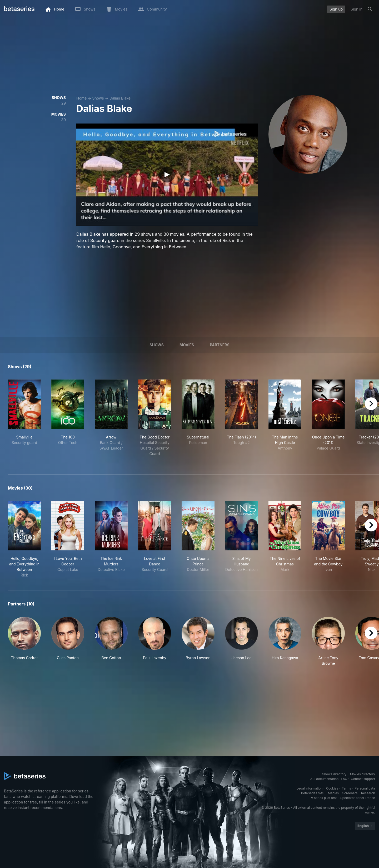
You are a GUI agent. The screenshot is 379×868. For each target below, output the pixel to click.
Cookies (332, 788)
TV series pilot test (323, 798)
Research (368, 793)
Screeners (350, 793)
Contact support (363, 779)
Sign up (336, 9)
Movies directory (363, 774)
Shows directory (334, 774)
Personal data (365, 788)
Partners (220, 345)
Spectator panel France (358, 798)
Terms (346, 788)
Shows (98, 98)
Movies (187, 345)
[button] (24, 641)
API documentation (324, 779)
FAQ (344, 779)
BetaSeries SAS (313, 793)
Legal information (310, 788)
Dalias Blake (120, 98)
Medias (333, 793)
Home (81, 98)
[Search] (370, 9)
